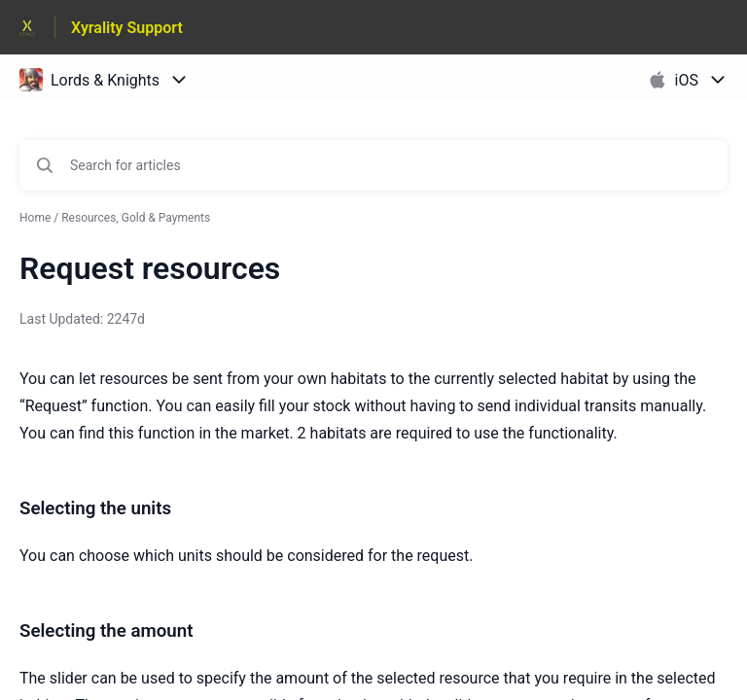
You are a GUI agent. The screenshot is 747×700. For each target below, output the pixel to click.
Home (35, 218)
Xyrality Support (127, 28)
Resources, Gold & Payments (136, 218)
